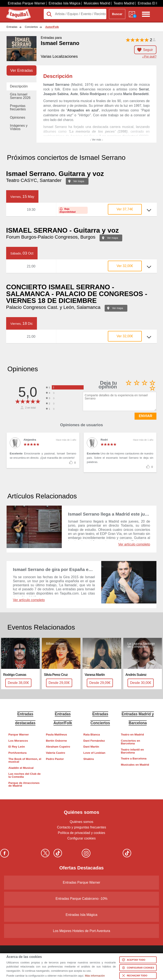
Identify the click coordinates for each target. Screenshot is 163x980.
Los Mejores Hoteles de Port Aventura (81, 931)
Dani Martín (91, 747)
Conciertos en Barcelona (130, 742)
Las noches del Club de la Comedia (25, 775)
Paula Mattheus (56, 735)
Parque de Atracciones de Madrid (24, 784)
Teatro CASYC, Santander (34, 180)
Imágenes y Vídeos (19, 127)
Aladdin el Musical (21, 768)
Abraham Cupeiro (58, 747)
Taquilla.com (16, 11)
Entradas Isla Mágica (64, 3)
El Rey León (17, 747)
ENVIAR (145, 416)
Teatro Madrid (124, 3)
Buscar (117, 14)
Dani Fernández (94, 741)
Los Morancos (18, 741)
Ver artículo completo (134, 544)
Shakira (89, 759)
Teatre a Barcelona (134, 759)
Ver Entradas (21, 70)
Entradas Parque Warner (27, 3)
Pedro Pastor (55, 759)
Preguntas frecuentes (18, 108)
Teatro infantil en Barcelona (132, 751)
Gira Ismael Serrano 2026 (20, 96)
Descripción (19, 86)
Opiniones (18, 117)
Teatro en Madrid (132, 735)
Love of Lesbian (94, 753)
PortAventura (18, 753)
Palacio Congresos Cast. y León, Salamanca (53, 307)
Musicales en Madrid (135, 765)
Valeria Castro (56, 753)
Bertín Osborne (56, 741)
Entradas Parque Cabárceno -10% (82, 899)
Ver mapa (79, 181)
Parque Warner (19, 735)
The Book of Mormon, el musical (25, 760)
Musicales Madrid (97, 3)
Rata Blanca (92, 735)
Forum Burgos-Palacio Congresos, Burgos (51, 237)
